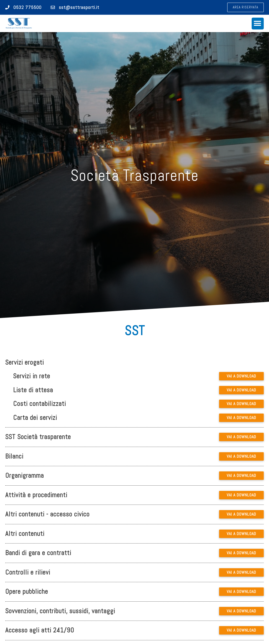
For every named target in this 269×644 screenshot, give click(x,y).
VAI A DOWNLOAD (241, 376)
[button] (245, 7)
